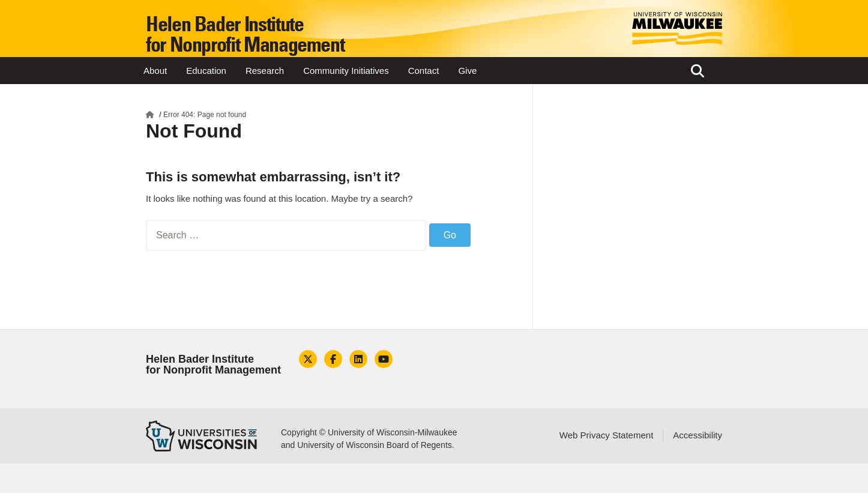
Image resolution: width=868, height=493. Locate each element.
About (155, 71)
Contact (424, 71)
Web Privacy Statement (606, 435)
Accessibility (698, 435)
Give (467, 71)
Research (265, 71)
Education (206, 71)
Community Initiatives (346, 71)
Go (450, 235)
